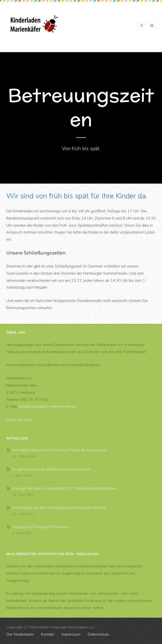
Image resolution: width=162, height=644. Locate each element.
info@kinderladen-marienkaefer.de (47, 407)
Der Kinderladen (20, 634)
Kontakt (48, 634)
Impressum (71, 634)
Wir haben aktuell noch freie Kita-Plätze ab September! (59, 450)
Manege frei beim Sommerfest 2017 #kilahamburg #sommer (64, 488)
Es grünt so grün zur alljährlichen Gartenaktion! (51, 469)
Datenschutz (98, 634)
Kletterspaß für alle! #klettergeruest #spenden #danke (59, 508)
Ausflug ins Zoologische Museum (41, 527)
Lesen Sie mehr (19, 420)
